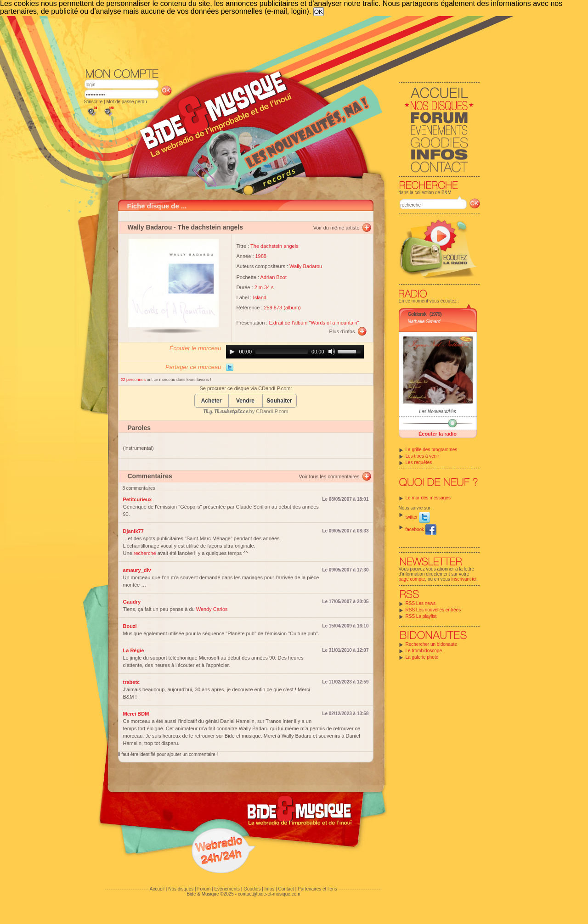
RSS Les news (421, 603)
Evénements (227, 889)
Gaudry (132, 602)
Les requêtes (419, 462)
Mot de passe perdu (126, 102)
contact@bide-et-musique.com (269, 894)
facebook (421, 529)
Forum (204, 889)
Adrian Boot (274, 277)
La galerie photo (422, 657)
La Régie (134, 650)
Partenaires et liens (317, 889)
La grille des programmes (432, 450)
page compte (412, 579)
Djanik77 (133, 531)
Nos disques (181, 889)
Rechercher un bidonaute (431, 644)
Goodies (252, 889)
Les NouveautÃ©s (438, 412)
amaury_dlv (137, 570)
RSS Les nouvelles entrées (433, 610)
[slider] (282, 352)
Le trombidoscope (424, 651)
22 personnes (134, 380)
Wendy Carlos (212, 609)
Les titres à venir (422, 456)
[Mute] (332, 352)
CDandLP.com (272, 411)
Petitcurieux (138, 499)
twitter (418, 517)
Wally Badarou (150, 227)
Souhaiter (279, 401)
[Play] (232, 352)
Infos (270, 889)
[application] (295, 352)
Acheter (212, 401)
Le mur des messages (428, 498)
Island (260, 297)
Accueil (157, 889)
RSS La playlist (421, 616)
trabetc (132, 682)
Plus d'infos (342, 331)
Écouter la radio (438, 434)
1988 (261, 256)
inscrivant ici (464, 579)
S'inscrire (93, 102)
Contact (286, 889)
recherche (145, 553)
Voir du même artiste (336, 228)
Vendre (245, 401)
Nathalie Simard (424, 322)
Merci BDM (136, 714)
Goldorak (417, 314)
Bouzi (130, 626)
